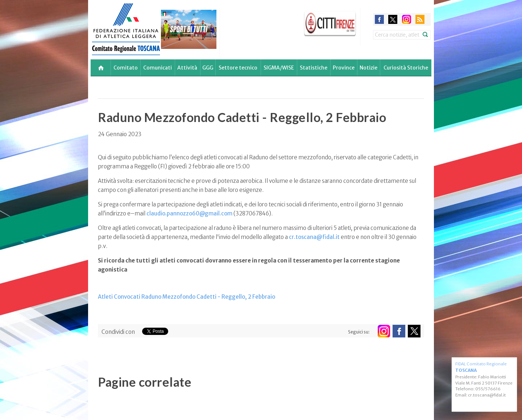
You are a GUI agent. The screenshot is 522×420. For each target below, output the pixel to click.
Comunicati (158, 68)
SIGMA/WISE (279, 68)
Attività (187, 68)
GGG (208, 68)
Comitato (126, 68)
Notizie (368, 68)
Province (344, 68)
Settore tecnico (238, 68)
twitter (393, 19)
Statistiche (314, 68)
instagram (407, 19)
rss (420, 19)
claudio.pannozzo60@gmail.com (189, 213)
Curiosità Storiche (406, 68)
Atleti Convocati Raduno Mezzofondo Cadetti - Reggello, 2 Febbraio (187, 297)
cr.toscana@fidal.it (314, 237)
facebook (379, 19)
